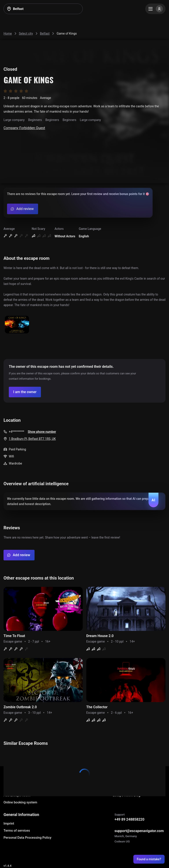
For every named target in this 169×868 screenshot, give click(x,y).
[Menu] (155, 9)
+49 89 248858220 (129, 819)
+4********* (17, 432)
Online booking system (20, 802)
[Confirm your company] (25, 392)
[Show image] (17, 325)
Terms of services (17, 831)
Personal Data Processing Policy (27, 838)
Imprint (9, 823)
